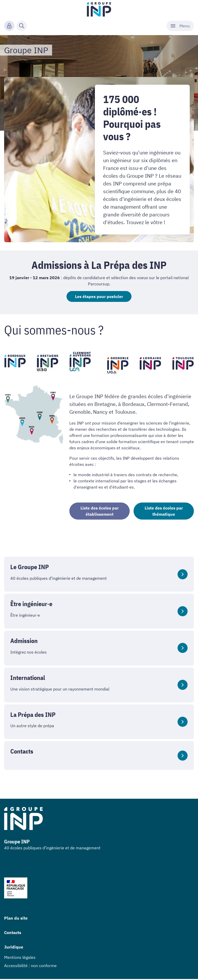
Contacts (13, 934)
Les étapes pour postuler (99, 297)
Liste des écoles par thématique (164, 512)
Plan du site (16, 919)
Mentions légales (20, 958)
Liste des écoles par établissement (100, 512)
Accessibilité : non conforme (30, 967)
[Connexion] (9, 26)
